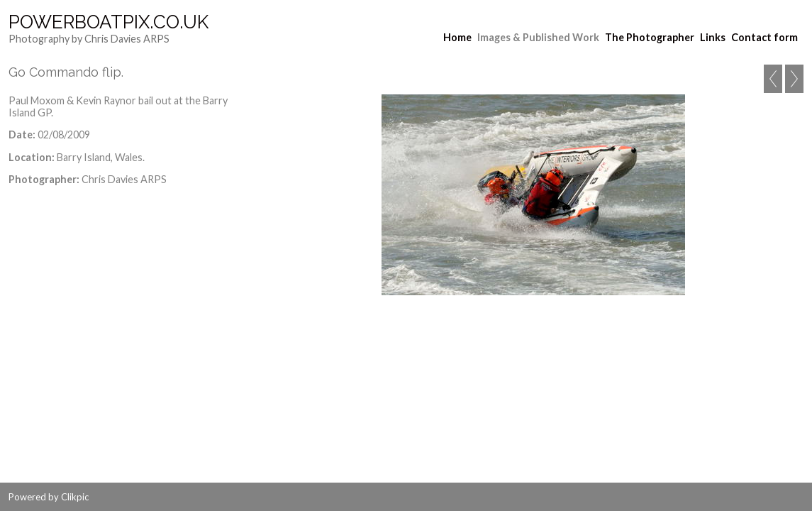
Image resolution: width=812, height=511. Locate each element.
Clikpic (75, 497)
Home (457, 37)
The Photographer (650, 37)
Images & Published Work (538, 37)
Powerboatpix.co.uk (109, 22)
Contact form (764, 37)
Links (713, 37)
